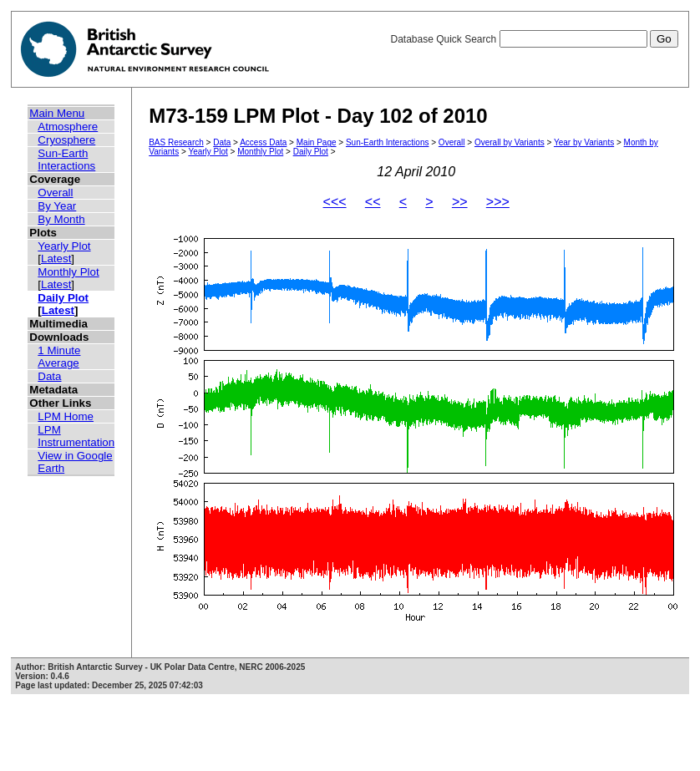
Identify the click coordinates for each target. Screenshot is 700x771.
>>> (498, 202)
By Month (61, 219)
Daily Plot (63, 298)
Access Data (263, 142)
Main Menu (57, 113)
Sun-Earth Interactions (66, 160)
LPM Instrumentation (76, 436)
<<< (335, 202)
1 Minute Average (59, 357)
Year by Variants (584, 142)
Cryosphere (66, 140)
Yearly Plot (64, 246)
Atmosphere (68, 127)
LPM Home (66, 416)
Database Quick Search (534, 39)
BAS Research (176, 142)
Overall (55, 193)
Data (49, 376)
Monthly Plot (68, 272)
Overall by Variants (510, 142)
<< (373, 202)
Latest (56, 259)
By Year (57, 206)
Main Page (317, 142)
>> (460, 202)
